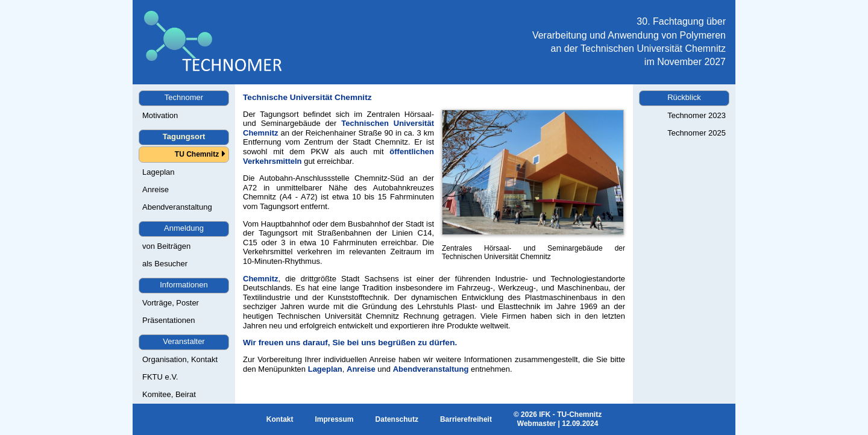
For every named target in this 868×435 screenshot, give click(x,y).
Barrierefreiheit (466, 419)
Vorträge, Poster (171, 303)
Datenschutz (397, 419)
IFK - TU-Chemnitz (570, 415)
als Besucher (165, 264)
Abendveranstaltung (177, 207)
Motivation (160, 115)
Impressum (335, 419)
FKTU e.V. (160, 377)
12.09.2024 (580, 424)
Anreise (156, 189)
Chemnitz (261, 279)
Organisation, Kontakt (180, 359)
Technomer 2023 (697, 115)
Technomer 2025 (697, 133)
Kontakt (280, 419)
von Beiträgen (166, 246)
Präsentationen (168, 320)
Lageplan (159, 172)
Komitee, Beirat (169, 394)
